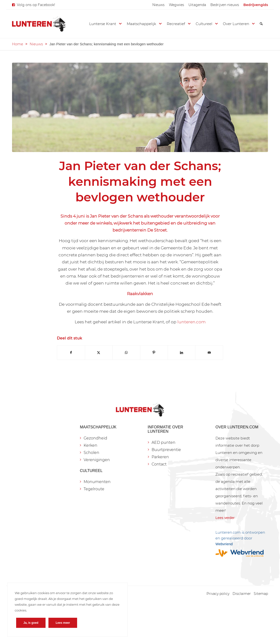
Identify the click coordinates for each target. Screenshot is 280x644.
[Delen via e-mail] (209, 353)
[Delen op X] (99, 353)
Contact (159, 464)
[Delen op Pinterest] (154, 353)
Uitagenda (197, 5)
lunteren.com (191, 322)
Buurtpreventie (166, 450)
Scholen (91, 453)
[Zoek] (261, 24)
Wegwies (177, 5)
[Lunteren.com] (39, 24)
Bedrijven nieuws (225, 5)
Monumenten (97, 482)
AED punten (163, 442)
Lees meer (63, 623)
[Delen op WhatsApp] (126, 353)
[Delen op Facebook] (71, 353)
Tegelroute (94, 489)
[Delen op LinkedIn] (182, 353)
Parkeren (160, 457)
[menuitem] (158, 5)
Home (18, 44)
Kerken (90, 445)
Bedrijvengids (256, 5)
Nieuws (158, 5)
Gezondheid (95, 438)
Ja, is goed (31, 623)
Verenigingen (97, 460)
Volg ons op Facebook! (36, 5)
